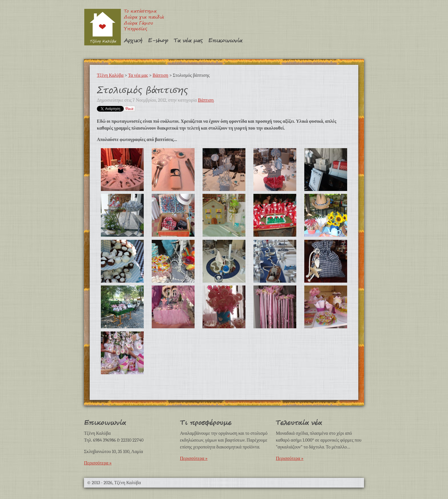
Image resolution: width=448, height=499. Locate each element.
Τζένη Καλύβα (102, 27)
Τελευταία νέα (299, 423)
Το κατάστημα (140, 12)
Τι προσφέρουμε (206, 423)
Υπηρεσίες (135, 29)
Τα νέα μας (188, 41)
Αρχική (133, 41)
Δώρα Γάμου (138, 24)
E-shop (158, 41)
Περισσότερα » (98, 463)
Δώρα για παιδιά (144, 18)
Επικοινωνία (225, 41)
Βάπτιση (160, 75)
